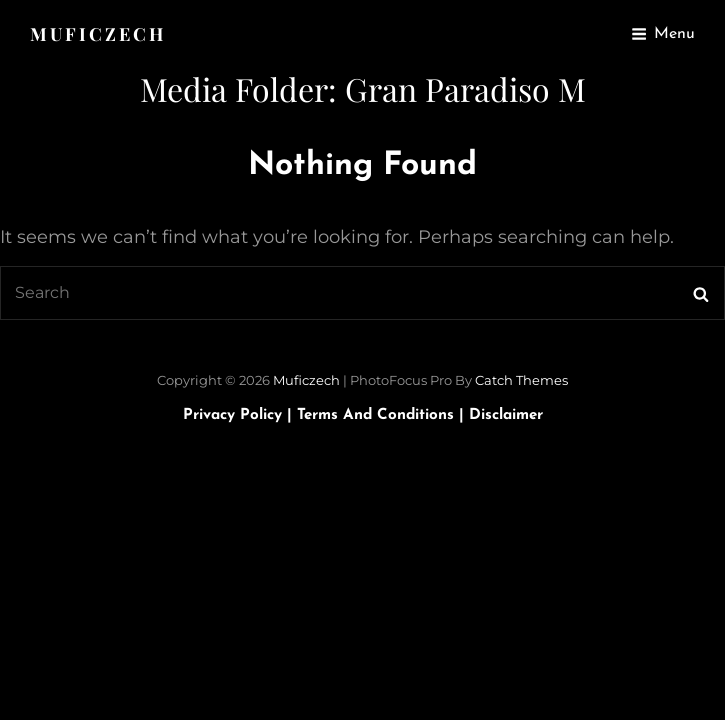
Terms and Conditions (383, 415)
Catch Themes (521, 380)
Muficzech (98, 34)
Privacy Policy (240, 415)
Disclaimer (506, 415)
